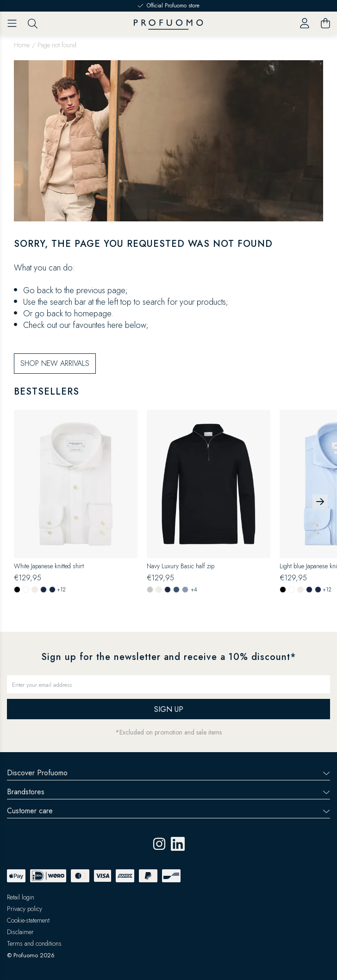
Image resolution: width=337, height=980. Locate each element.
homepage (93, 314)
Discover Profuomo (168, 773)
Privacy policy (25, 909)
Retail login (21, 897)
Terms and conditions (34, 943)
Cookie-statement (28, 920)
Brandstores (168, 792)
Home (22, 45)
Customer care (168, 811)
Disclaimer (20, 932)
